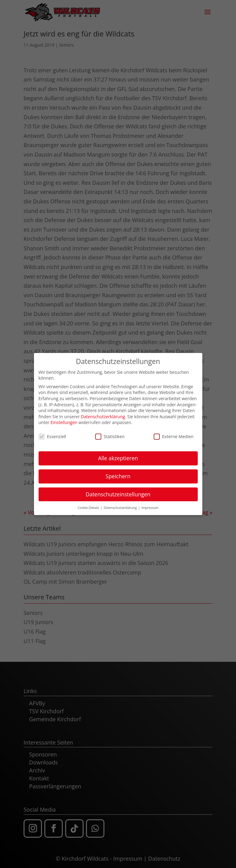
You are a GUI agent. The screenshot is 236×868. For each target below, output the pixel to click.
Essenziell (52, 433)
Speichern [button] (118, 473)
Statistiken (110, 433)
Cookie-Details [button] (89, 504)
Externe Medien (174, 433)
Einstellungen (64, 419)
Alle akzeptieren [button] (118, 455)
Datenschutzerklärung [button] (121, 504)
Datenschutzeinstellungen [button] (118, 491)
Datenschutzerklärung (103, 413)
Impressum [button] (150, 504)
